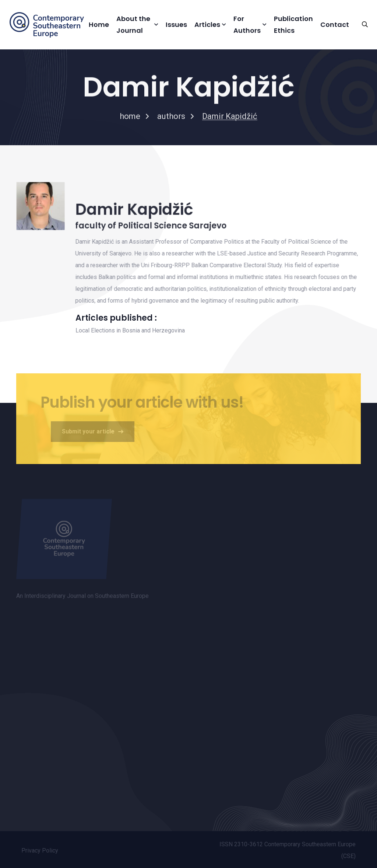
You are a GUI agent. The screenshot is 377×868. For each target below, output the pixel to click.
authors (171, 117)
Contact (335, 25)
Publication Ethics (293, 25)
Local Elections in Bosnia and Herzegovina (130, 330)
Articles (207, 25)
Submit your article (94, 431)
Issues (176, 25)
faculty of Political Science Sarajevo (150, 226)
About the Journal (133, 25)
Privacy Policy (42, 850)
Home (99, 25)
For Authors (247, 25)
